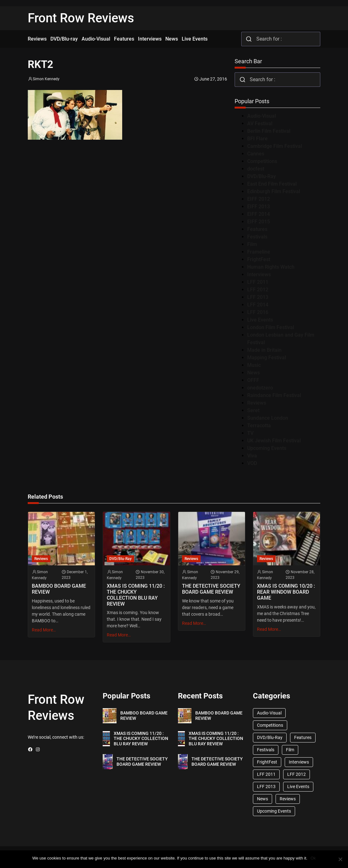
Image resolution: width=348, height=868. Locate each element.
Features (257, 229)
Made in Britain (264, 350)
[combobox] (281, 39)
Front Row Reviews (81, 18)
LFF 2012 (258, 290)
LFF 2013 (258, 297)
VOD (252, 463)
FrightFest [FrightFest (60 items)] (267, 762)
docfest (256, 169)
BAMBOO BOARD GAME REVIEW (59, 589)
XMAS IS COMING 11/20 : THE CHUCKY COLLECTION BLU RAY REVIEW (136, 595)
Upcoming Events (267, 448)
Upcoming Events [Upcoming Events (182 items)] (274, 811)
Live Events (260, 320)
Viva (252, 456)
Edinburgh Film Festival (274, 191)
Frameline (259, 252)
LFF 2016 (258, 312)
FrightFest (259, 259)
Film (252, 244)
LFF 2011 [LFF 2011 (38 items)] (266, 774)
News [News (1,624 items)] (262, 799)
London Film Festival (271, 327)
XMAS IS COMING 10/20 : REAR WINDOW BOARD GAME (286, 592)
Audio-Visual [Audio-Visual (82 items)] (269, 713)
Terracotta (259, 426)
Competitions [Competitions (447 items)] (270, 725)
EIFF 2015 (259, 222)
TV (250, 433)
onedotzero (260, 388)
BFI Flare (257, 139)
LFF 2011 (258, 282)
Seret (253, 410)
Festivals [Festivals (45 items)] (266, 750)
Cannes (256, 154)
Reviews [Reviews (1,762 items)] (288, 799)
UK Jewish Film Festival (274, 441)
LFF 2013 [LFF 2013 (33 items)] (266, 787)
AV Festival (260, 123)
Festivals (257, 237)
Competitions (262, 161)
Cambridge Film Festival (275, 146)
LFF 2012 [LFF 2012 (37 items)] (297, 774)
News (254, 373)
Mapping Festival (267, 358)
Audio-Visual (262, 116)
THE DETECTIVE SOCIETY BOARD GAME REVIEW (211, 589)
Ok (313, 858)
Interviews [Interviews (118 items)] (299, 762)
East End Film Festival (272, 184)
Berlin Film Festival (269, 131)
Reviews (257, 403)
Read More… (44, 630)
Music (254, 365)
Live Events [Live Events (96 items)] (298, 787)
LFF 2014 (258, 305)
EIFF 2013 (259, 207)
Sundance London (268, 418)
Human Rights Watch (271, 267)
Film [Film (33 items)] (290, 750)
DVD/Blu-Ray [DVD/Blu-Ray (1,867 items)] (270, 737)
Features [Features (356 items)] (303, 737)
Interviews (259, 274)
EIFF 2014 (259, 214)
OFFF (253, 380)
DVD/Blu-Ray (262, 176)
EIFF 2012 (259, 199)
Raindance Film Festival (274, 395)
